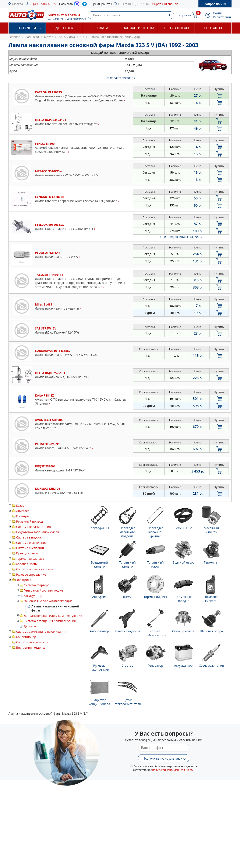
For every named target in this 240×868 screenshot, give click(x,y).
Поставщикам (176, 28)
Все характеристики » (120, 78)
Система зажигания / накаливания (41, 632)
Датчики (30, 626)
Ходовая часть (27, 564)
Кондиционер (26, 637)
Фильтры (23, 516)
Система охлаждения (31, 543)
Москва (18, 4)
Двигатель (24, 511)
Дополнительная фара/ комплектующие (53, 616)
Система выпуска (29, 537)
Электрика (24, 580)
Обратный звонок (165, 4)
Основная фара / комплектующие (48, 601)
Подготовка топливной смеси (38, 532)
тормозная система (30, 559)
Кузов (20, 506)
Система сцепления (30, 548)
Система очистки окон (32, 642)
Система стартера (37, 585)
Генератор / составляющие (43, 590)
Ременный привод (29, 521)
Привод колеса (27, 553)
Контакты (213, 28)
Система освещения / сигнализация (50, 621)
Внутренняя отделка (31, 647)
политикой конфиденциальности (173, 770)
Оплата (101, 28)
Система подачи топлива (34, 527)
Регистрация (222, 17)
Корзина (185, 15)
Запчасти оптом (139, 28)
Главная (14, 37)
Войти (218, 13)
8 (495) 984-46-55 (43, 4)
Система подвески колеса (35, 569)
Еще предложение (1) (181, 237)
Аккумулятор (33, 596)
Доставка (64, 28)
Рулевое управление (31, 574)
